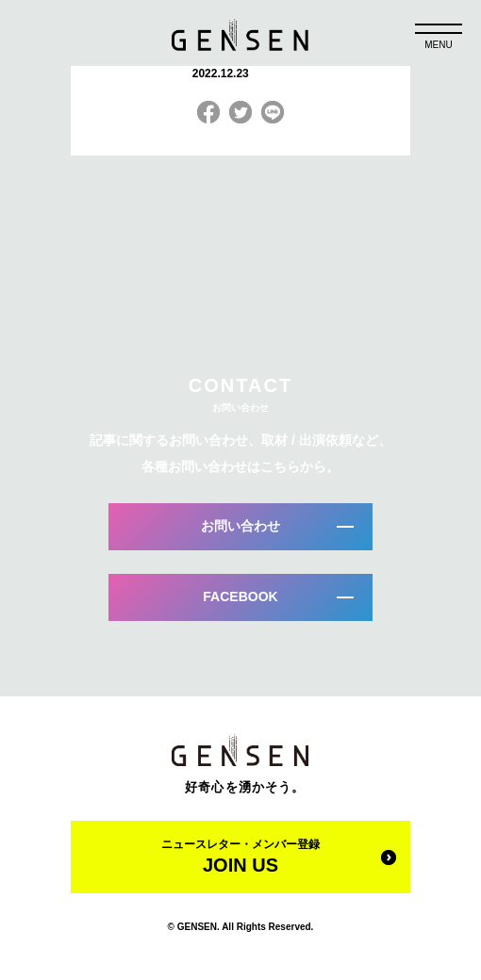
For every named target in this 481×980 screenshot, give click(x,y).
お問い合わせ (240, 526)
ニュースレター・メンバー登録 (240, 857)
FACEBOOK (240, 596)
